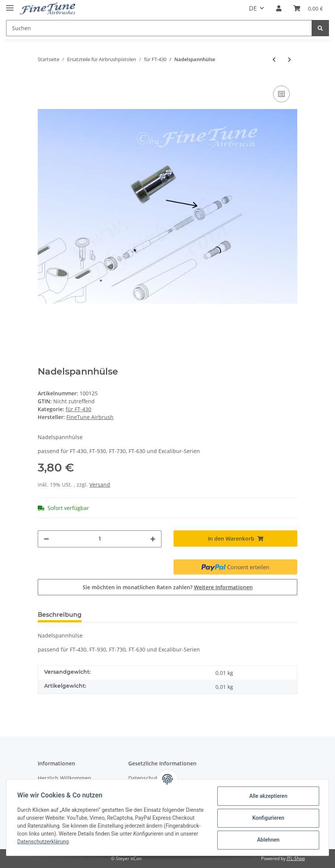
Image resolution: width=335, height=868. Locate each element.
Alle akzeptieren (267, 796)
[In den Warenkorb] (235, 538)
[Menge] (100, 539)
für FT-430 (78, 409)
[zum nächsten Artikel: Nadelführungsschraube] (290, 59)
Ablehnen (267, 840)
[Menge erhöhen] (153, 539)
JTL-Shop (296, 858)
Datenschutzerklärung (79, 842)
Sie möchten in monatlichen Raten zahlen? (168, 587)
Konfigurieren (267, 818)
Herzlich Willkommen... (67, 778)
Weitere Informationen (223, 587)
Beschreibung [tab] (60, 615)
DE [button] (253, 8)
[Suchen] (159, 28)
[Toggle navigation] (10, 5)
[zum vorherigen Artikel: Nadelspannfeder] (274, 59)
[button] (279, 8)
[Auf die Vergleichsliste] (281, 94)
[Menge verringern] (46, 539)
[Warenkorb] (308, 8)
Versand (100, 485)
